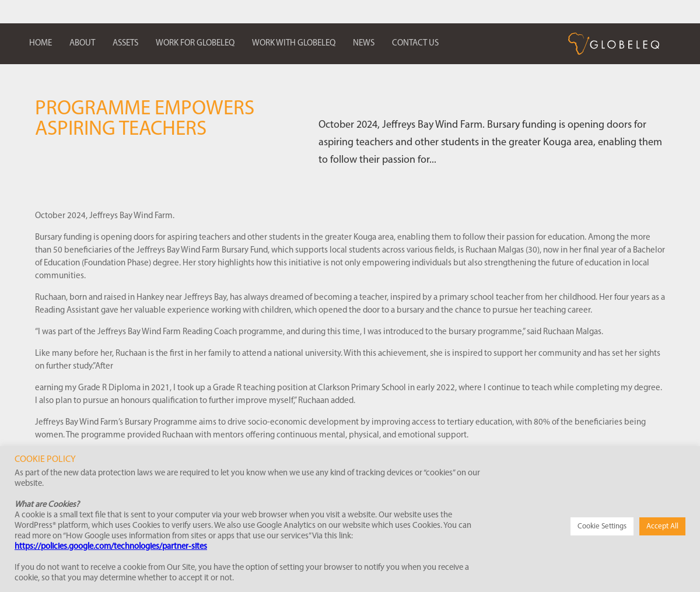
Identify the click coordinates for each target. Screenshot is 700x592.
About (82, 43)
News (364, 43)
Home (41, 43)
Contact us (415, 43)
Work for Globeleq (195, 43)
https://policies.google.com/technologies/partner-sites (111, 547)
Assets (125, 43)
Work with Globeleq (294, 43)
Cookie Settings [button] (602, 526)
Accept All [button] (662, 526)
